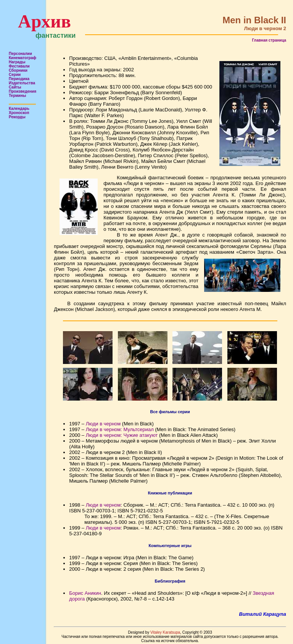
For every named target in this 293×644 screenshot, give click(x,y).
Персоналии (20, 54)
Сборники (18, 70)
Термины (17, 96)
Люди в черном (103, 424)
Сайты (15, 87)
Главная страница (269, 40)
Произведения (23, 91)
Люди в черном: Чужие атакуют (122, 435)
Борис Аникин (85, 593)
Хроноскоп (19, 113)
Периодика (19, 79)
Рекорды (17, 117)
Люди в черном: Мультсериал (120, 429)
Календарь (19, 109)
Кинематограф (23, 58)
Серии (15, 75)
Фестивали (19, 66)
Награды (17, 62)
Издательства (22, 83)
